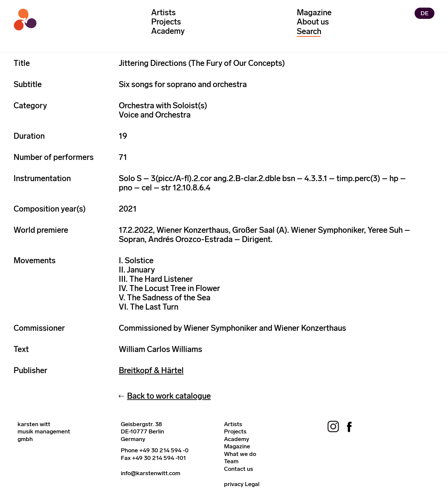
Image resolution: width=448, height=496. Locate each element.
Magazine (314, 12)
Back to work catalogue (169, 396)
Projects (166, 22)
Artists (163, 12)
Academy (168, 31)
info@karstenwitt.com (151, 473)
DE (425, 13)
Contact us (239, 469)
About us (313, 22)
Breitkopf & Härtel (151, 370)
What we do (240, 454)
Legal (252, 484)
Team (231, 461)
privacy (234, 484)
